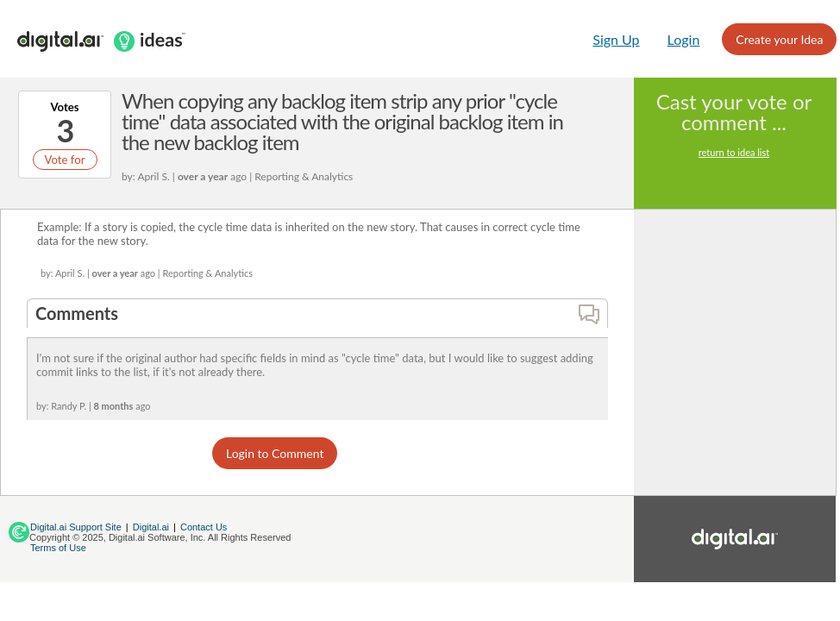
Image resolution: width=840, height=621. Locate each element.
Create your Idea (779, 39)
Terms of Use (58, 548)
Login (684, 39)
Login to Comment (275, 453)
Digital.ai (151, 527)
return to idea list (734, 152)
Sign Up (616, 39)
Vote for (64, 160)
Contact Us (204, 527)
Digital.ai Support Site (76, 527)
